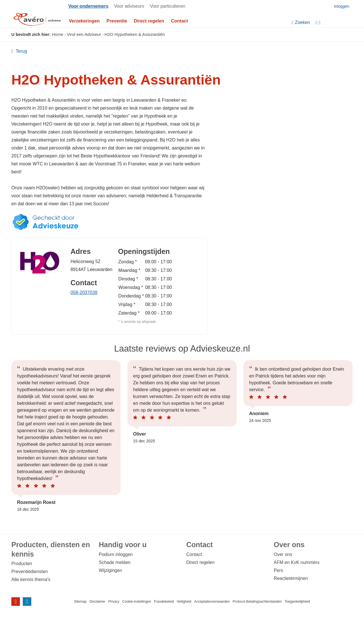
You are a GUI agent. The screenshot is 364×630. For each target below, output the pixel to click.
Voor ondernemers (88, 6)
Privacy (114, 602)
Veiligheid (184, 602)
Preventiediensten (30, 571)
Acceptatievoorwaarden (212, 602)
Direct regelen (149, 21)
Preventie (117, 21)
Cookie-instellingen (137, 602)
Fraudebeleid (164, 602)
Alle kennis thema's (31, 579)
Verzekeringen (84, 21)
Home (58, 34)
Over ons (283, 554)
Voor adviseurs (129, 6)
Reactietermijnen (291, 578)
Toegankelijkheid (297, 602)
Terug (21, 51)
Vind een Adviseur (84, 34)
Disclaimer (97, 602)
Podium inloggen (116, 554)
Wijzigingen (111, 570)
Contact (179, 21)
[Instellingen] (334, 23)
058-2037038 (84, 293)
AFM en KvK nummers (297, 562)
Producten (22, 564)
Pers (279, 570)
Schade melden (115, 562)
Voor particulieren (168, 6)
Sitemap (80, 602)
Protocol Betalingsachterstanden (257, 602)
